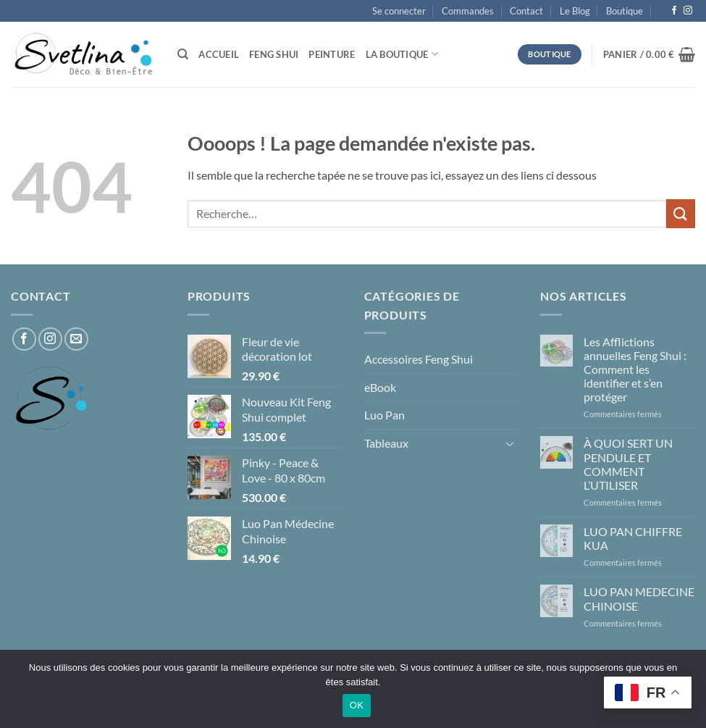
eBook (380, 387)
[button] (399, 11)
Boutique (625, 11)
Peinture (332, 54)
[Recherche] (183, 54)
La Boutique (402, 54)
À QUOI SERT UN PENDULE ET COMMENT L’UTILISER (628, 464)
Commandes (468, 11)
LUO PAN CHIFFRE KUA (633, 538)
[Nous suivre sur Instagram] (688, 11)
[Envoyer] (681, 213)
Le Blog (575, 11)
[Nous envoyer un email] (76, 339)
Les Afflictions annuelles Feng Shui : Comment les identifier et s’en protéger (635, 369)
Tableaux (386, 443)
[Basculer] (510, 443)
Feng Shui (274, 54)
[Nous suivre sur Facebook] (674, 11)
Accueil (219, 54)
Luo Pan (384, 415)
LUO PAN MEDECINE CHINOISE (639, 598)
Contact (526, 11)
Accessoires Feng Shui (419, 359)
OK (357, 705)
